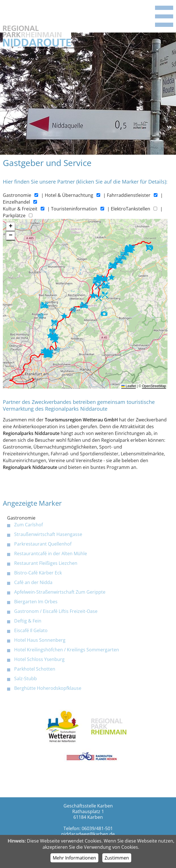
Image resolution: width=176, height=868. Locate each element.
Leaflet (129, 386)
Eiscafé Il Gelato (31, 630)
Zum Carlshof (28, 525)
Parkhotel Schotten (35, 669)
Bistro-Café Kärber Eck (38, 573)
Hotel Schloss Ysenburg (39, 659)
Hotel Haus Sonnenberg (40, 640)
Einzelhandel (16, 202)
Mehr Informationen (74, 858)
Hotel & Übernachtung (69, 195)
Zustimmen (117, 858)
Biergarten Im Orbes (36, 602)
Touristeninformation (74, 209)
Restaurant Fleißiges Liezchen (46, 563)
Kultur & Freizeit (20, 209)
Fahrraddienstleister (129, 195)
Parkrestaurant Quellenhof (43, 544)
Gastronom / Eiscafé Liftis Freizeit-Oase (56, 611)
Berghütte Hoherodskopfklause (48, 688)
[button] (129, 250)
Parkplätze (14, 216)
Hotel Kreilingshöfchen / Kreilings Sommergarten (67, 650)
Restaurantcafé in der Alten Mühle (51, 553)
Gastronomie (17, 195)
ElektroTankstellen (131, 209)
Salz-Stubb (26, 679)
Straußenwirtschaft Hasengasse (48, 534)
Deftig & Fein (28, 621)
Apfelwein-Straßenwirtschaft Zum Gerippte (60, 592)
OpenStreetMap (154, 386)
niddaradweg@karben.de (88, 834)
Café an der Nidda (33, 582)
